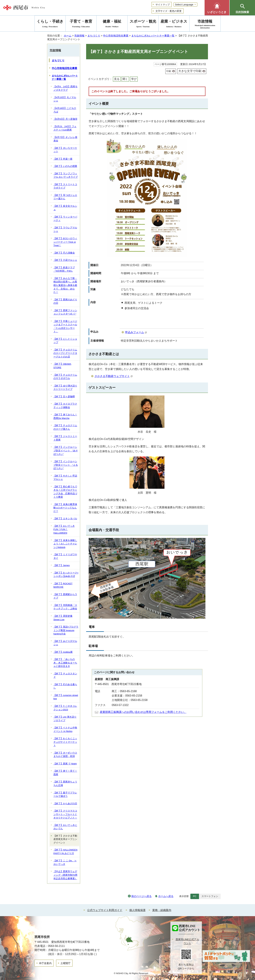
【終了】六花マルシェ (65, 260)
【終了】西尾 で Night (65, 764)
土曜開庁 (65, 963)
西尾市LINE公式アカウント (187, 941)
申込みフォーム (136, 332)
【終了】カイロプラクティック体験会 (65, 406)
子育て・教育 (81, 24)
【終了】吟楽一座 (63, 159)
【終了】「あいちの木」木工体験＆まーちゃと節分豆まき (65, 663)
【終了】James (62, 565)
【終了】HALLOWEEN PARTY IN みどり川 (65, 852)
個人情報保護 (137, 910)
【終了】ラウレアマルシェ (65, 229)
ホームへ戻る (166, 896)
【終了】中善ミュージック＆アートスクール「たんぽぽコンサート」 (65, 326)
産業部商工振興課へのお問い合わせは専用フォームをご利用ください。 (143, 712)
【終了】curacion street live (66, 697)
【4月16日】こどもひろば (65, 110)
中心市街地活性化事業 (116, 36)
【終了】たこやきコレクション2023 (65, 708)
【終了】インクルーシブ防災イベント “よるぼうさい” (66, 465)
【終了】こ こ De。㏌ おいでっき (65, 862)
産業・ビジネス (174, 24)
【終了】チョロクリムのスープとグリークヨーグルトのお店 (65, 353)
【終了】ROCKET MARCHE (63, 585)
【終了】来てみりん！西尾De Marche (65, 416)
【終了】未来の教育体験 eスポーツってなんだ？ (65, 508)
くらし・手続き (50, 24)
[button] (217, 8)
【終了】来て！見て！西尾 (65, 773)
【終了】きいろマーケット (65, 150)
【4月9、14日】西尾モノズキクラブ (65, 88)
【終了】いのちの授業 (65, 166)
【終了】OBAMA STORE (62, 366)
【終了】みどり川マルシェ (65, 643)
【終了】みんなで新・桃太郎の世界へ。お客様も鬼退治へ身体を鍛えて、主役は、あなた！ (65, 285)
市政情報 (79, 36)
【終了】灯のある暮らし (65, 686)
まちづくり (94, 36)
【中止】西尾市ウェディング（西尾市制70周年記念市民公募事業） (65, 875)
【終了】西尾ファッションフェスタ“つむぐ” (65, 312)
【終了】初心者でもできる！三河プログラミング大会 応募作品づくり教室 (65, 492)
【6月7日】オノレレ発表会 (65, 139)
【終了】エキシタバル (65, 519)
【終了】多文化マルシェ (65, 208)
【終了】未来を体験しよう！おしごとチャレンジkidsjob (65, 544)
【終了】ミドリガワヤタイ (65, 556)
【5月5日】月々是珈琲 (65, 119)
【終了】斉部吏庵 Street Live (63, 618)
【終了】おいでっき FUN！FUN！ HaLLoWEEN (64, 529)
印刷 (169, 71)
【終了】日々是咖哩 (64, 397)
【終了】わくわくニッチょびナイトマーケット (65, 742)
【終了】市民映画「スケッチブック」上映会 (65, 607)
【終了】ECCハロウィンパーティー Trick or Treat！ (65, 242)
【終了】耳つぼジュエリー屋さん (65, 197)
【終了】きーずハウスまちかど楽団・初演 (65, 755)
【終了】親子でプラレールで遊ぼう (65, 795)
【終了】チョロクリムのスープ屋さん (65, 427)
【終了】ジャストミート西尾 (65, 438)
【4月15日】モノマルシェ (65, 99)
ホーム (68, 36)
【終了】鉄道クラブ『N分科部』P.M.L (64, 269)
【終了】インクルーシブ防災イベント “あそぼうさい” (66, 451)
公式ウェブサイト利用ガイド (105, 910)
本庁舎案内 (45, 963)
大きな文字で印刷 (190, 71)
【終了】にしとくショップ (65, 341)
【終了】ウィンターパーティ (65, 219)
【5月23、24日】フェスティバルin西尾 (65, 128)
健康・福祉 (112, 24)
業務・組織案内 (162, 910)
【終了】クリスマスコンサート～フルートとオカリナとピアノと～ (65, 814)
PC (195, 896)
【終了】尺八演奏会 (64, 253)
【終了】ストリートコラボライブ (65, 186)
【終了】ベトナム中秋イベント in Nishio (65, 729)
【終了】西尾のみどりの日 (65, 301)
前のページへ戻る (141, 896)
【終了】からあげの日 (65, 804)
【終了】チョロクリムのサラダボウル (65, 377)
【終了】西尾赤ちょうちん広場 (65, 784)
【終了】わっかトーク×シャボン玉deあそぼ (66, 575)
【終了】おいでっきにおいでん (65, 827)
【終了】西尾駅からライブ (65, 596)
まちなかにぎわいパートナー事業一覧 (153, 36)
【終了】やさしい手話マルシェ (65, 478)
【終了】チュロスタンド (65, 675)
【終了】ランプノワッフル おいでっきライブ (66, 175)
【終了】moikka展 (63, 652)
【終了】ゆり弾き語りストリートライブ (65, 388)
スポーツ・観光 (143, 24)
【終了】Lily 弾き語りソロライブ (65, 719)
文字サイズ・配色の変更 (169, 11)
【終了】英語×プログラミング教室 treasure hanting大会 (66, 630)
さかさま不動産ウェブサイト (114, 376)
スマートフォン (210, 896)
